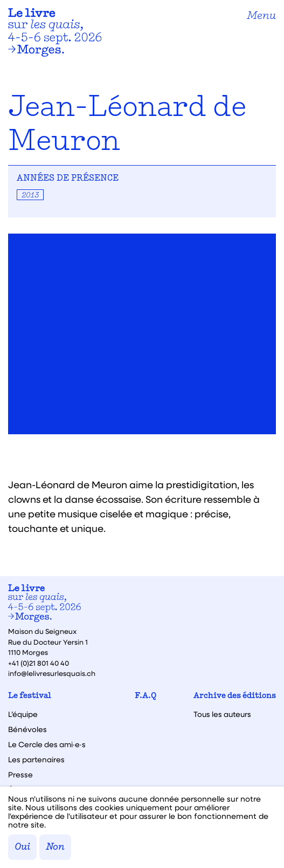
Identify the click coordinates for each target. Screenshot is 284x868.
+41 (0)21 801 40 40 (39, 663)
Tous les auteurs (222, 714)
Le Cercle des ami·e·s (47, 744)
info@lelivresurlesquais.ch (52, 673)
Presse (20, 775)
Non (55, 847)
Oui (22, 847)
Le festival (30, 696)
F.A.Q (146, 696)
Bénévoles (27, 729)
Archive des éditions (235, 696)
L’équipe (23, 714)
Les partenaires (36, 760)
